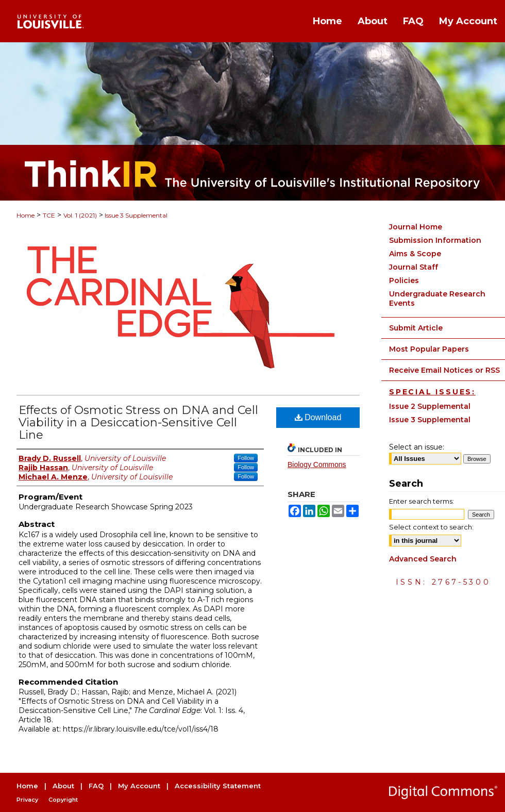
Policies (404, 280)
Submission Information (435, 240)
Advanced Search (423, 559)
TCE (49, 215)
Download (318, 417)
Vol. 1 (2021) (80, 215)
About (63, 786)
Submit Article (416, 328)
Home (26, 215)
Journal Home (416, 227)
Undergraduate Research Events (437, 299)
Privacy (27, 800)
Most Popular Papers (429, 349)
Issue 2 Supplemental (430, 406)
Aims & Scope (415, 254)
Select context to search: (431, 527)
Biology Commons (317, 465)
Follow (246, 458)
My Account (139, 786)
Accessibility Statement (218, 786)
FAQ (96, 786)
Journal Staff (414, 267)
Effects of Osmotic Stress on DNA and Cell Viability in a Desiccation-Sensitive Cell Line (138, 422)
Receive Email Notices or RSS (444, 370)
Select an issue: (417, 447)
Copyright (63, 800)
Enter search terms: (422, 501)
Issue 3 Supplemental (135, 215)
